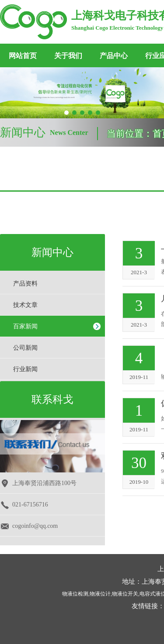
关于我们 (68, 56)
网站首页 (23, 56)
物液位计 (100, 594)
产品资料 (25, 284)
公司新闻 (25, 348)
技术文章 (25, 305)
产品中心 (114, 56)
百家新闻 (25, 326)
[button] (66, 113)
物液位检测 (75, 594)
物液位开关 (125, 594)
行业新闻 (25, 369)
